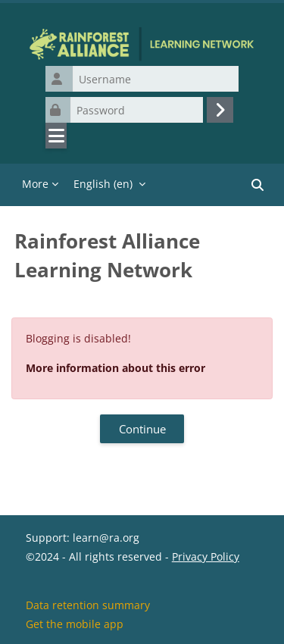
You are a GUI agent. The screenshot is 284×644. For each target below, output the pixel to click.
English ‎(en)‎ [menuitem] (103, 184)
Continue (142, 429)
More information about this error (115, 368)
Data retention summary (88, 605)
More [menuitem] (35, 184)
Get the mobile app (75, 624)
